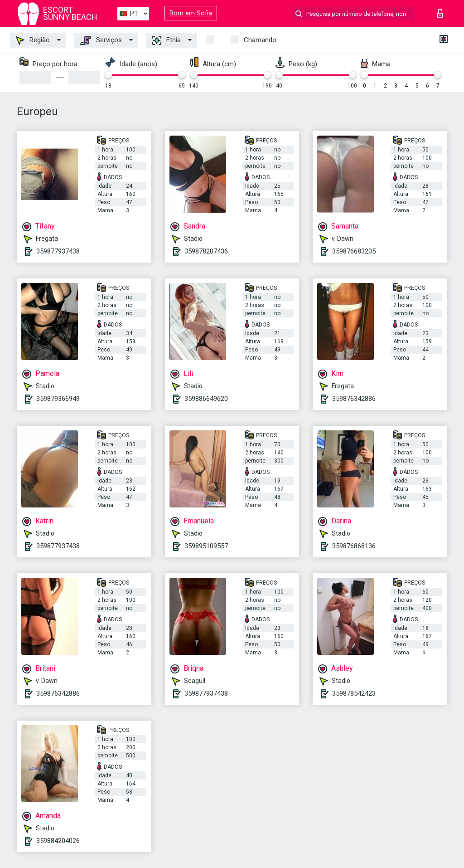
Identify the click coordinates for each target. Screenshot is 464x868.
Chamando (260, 40)
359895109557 (206, 546)
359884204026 (58, 841)
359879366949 (58, 399)
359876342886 (354, 399)
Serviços (101, 40)
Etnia (167, 40)
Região (33, 40)
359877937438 (58, 251)
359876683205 (354, 251)
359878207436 (206, 251)
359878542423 (354, 693)
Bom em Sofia (191, 13)
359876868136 (354, 546)
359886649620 (206, 399)
